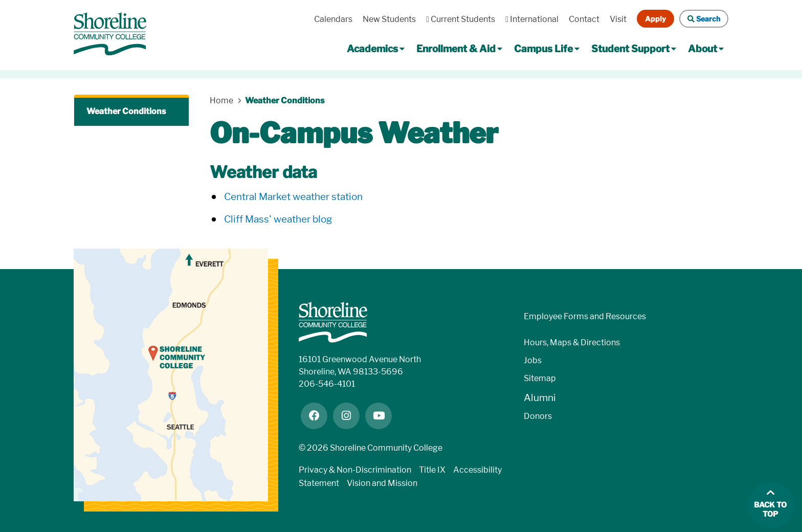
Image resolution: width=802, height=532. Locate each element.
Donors (538, 416)
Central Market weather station (293, 197)
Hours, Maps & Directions (572, 342)
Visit (618, 19)
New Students (389, 19)
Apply (655, 19)
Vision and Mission (382, 483)
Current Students (461, 19)
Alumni (540, 398)
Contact (584, 19)
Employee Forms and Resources (585, 316)
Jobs (533, 360)
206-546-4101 (327, 384)
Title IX (432, 470)
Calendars (333, 19)
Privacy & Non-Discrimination (355, 470)
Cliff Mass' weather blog (278, 219)
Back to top (770, 510)
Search (704, 19)
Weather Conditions (126, 111)
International (532, 19)
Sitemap (540, 378)
